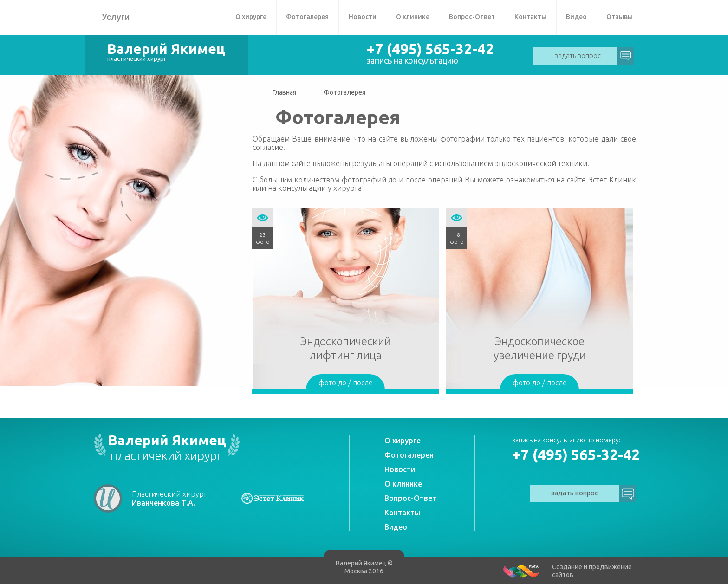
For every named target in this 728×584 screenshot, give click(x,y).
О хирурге (251, 17)
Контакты (530, 17)
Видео (576, 17)
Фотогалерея (307, 17)
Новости (363, 17)
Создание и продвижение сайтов (592, 571)
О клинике (413, 17)
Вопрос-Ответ (472, 17)
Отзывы (620, 17)
